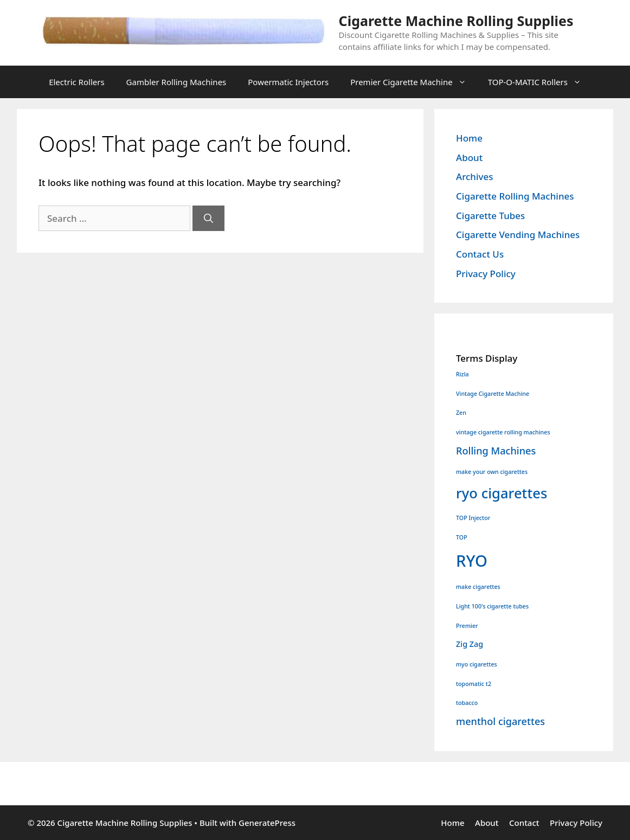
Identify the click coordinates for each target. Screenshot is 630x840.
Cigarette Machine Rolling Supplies (456, 21)
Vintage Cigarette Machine (493, 394)
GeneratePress (267, 823)
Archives (475, 177)
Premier (467, 626)
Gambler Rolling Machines (176, 82)
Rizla (462, 374)
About (469, 158)
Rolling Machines (496, 451)
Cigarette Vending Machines (518, 235)
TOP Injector (473, 518)
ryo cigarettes (502, 493)
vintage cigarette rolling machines (503, 432)
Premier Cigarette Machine (414, 82)
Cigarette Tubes (490, 216)
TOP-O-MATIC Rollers (540, 82)
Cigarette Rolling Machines (515, 196)
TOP (462, 537)
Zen (461, 413)
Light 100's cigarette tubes (492, 606)
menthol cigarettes (500, 721)
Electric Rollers (76, 82)
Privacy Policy (486, 274)
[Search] (208, 219)
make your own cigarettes (492, 472)
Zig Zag (470, 644)
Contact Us (480, 254)
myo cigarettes (477, 664)
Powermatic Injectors (288, 82)
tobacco (467, 703)
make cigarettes (478, 587)
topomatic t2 (474, 684)
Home (469, 138)
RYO (472, 561)
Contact (524, 823)
